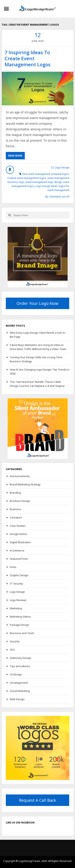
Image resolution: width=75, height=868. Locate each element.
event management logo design (44, 182)
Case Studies (18, 526)
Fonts (13, 567)
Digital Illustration (20, 542)
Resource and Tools (22, 633)
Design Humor (18, 534)
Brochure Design (20, 501)
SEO (12, 650)
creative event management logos (27, 178)
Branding (15, 493)
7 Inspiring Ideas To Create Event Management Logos (28, 58)
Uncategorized (19, 683)
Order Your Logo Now (37, 303)
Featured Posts (19, 559)
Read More (15, 156)
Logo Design (62, 168)
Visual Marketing (20, 691)
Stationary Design (20, 658)
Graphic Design (19, 575)
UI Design (16, 674)
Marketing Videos (20, 617)
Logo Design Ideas (46, 186)
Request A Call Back (37, 800)
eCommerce (17, 550)
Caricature (16, 517)
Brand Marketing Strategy (25, 484)
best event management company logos (46, 174)
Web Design (17, 699)
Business (15, 509)
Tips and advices (20, 666)
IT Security (16, 584)
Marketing (16, 608)
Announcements (20, 476)
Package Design (19, 625)
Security (15, 641)
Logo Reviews (18, 600)
